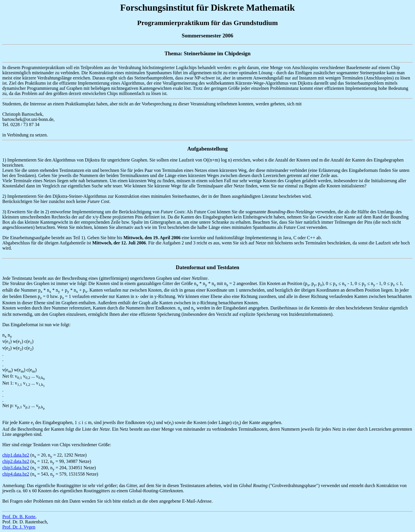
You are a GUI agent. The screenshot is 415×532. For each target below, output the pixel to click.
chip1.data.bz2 (16, 455)
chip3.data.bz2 (16, 468)
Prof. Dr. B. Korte (19, 517)
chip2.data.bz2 (16, 461)
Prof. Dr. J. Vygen (19, 527)
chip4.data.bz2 (16, 474)
